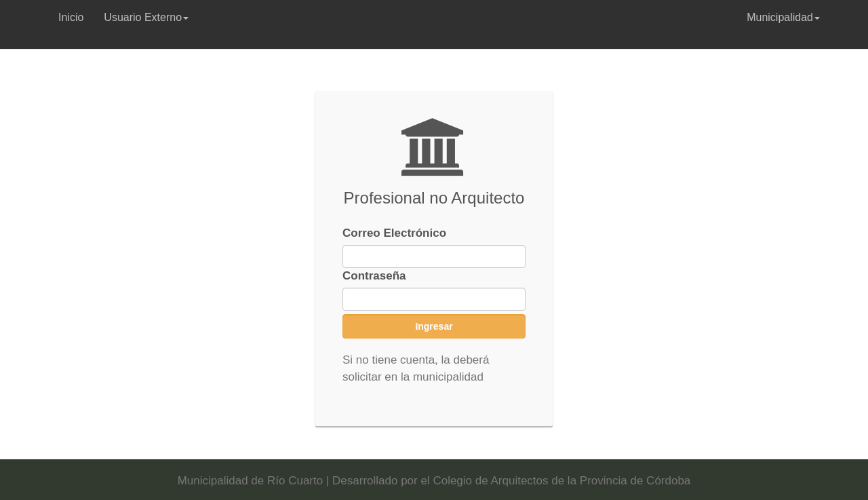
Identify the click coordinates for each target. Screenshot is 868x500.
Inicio (71, 17)
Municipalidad (783, 17)
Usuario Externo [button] (146, 17)
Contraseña (374, 276)
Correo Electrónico (394, 233)
